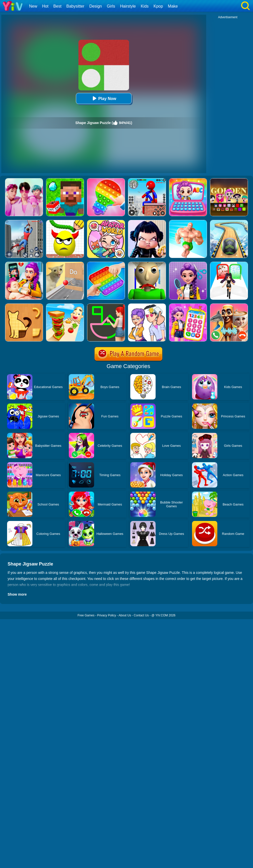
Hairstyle (128, 6)
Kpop (158, 6)
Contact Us (141, 615)
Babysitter (75, 6)
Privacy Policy (107, 615)
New (33, 6)
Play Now (104, 98)
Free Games (86, 615)
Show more (17, 594)
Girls (111, 6)
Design (96, 6)
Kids (145, 6)
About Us (125, 615)
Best (57, 6)
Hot (45, 6)
